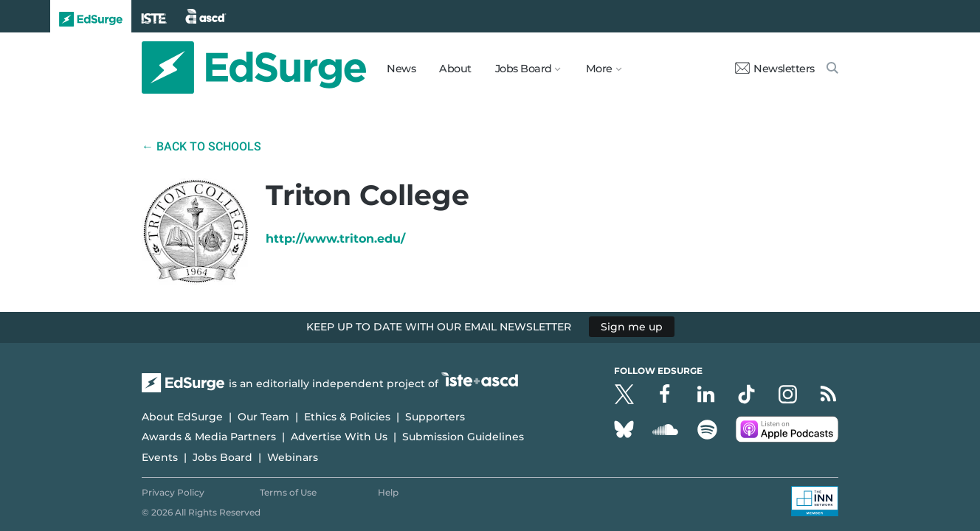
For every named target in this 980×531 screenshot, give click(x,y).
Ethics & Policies (347, 417)
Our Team (263, 417)
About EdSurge (182, 417)
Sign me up (632, 327)
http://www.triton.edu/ (335, 239)
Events (160, 457)
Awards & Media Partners (209, 437)
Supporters (435, 417)
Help (388, 492)
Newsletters (775, 69)
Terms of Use (288, 492)
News (401, 69)
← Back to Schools (201, 146)
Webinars (293, 457)
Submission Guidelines (463, 437)
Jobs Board (222, 457)
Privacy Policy (173, 492)
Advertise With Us (339, 437)
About (455, 69)
